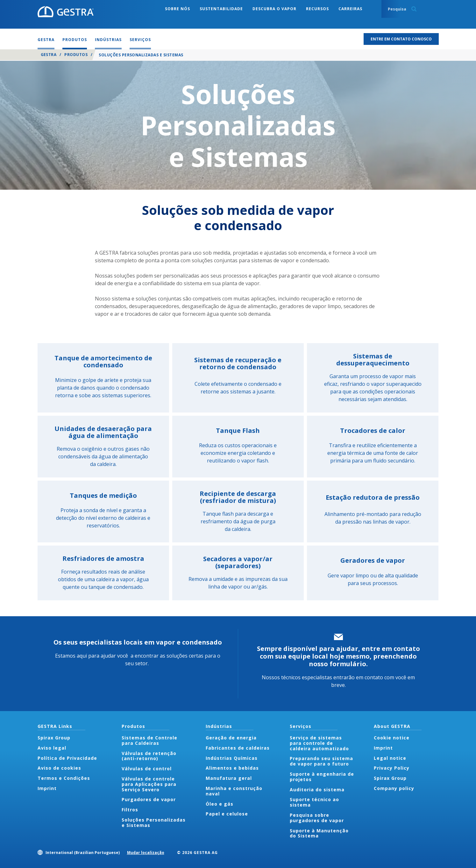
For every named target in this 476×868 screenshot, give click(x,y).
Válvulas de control (147, 769)
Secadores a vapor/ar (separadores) (238, 562)
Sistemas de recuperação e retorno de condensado (238, 363)
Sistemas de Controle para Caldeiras (149, 740)
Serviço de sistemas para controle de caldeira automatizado (319, 743)
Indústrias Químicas (232, 758)
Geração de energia (231, 738)
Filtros (130, 810)
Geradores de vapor (373, 560)
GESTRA (49, 55)
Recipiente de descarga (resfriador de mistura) (238, 497)
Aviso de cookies (59, 768)
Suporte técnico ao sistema (314, 802)
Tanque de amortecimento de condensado (103, 361)
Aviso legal (52, 748)
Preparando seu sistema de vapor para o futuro (321, 761)
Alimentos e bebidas (232, 768)
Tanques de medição (103, 495)
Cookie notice (392, 738)
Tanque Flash (238, 430)
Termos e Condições (64, 778)
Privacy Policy (392, 768)
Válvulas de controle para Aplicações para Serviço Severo (149, 784)
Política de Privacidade (67, 758)
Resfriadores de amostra (103, 558)
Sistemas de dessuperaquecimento (373, 360)
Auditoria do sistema (317, 790)
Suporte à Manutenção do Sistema (319, 833)
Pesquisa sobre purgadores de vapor (317, 818)
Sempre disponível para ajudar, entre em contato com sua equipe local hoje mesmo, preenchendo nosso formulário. (338, 656)
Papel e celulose (227, 814)
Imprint (47, 788)
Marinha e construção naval (234, 791)
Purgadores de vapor (149, 799)
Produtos (76, 55)
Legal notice (390, 758)
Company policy (394, 788)
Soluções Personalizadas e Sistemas (154, 822)
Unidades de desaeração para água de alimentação (103, 432)
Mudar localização (146, 853)
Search (414, 9)
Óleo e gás (220, 804)
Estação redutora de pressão (373, 497)
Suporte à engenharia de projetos (322, 777)
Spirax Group (54, 738)
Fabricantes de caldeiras (238, 748)
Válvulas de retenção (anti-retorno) (149, 756)
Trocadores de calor (373, 430)
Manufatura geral (229, 778)
